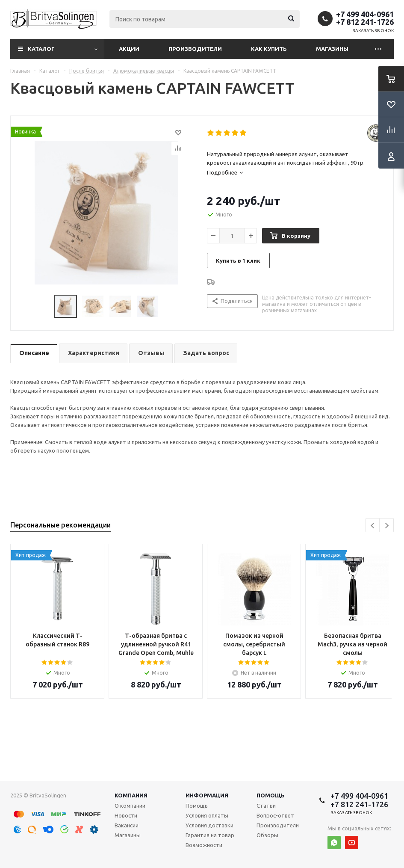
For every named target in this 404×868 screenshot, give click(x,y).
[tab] (296, 172)
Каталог (41, 49)
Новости (126, 815)
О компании (130, 806)
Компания (131, 795)
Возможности (204, 845)
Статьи (266, 806)
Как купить (269, 49)
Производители (195, 49)
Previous (373, 526)
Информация (207, 795)
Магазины (332, 49)
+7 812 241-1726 (365, 22)
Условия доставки (209, 825)
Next (387, 526)
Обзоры (267, 835)
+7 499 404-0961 (365, 14)
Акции (129, 49)
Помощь (271, 795)
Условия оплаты (207, 815)
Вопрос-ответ (275, 815)
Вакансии (127, 825)
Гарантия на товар (210, 835)
